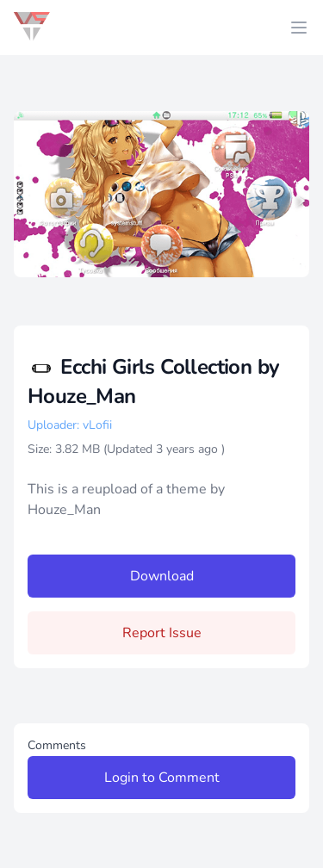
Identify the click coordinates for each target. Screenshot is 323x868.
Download (162, 576)
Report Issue (162, 633)
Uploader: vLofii (70, 425)
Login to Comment (162, 778)
